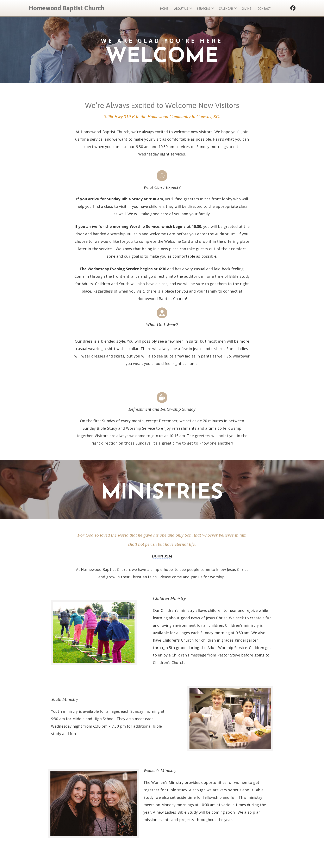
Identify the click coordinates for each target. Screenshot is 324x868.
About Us (181, 9)
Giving (247, 9)
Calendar (226, 9)
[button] (191, 8)
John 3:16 (162, 556)
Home (164, 9)
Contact (264, 9)
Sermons (203, 9)
